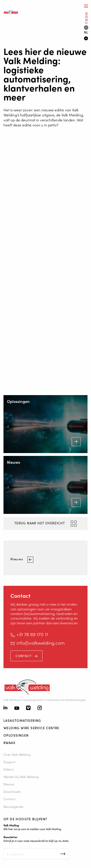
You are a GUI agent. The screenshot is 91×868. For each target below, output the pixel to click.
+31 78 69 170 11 (32, 634)
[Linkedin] (5, 708)
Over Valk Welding (17, 754)
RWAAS (9, 743)
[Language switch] (86, 30)
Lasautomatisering (22, 720)
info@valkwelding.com (41, 643)
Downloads (12, 791)
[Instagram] (40, 708)
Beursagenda (13, 806)
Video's (9, 769)
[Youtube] (17, 708)
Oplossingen (16, 735)
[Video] (86, 39)
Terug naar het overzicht (40, 523)
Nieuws (17, 559)
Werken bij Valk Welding (21, 777)
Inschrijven (63, 854)
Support (9, 762)
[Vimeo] (28, 708)
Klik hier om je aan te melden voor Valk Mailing (32, 829)
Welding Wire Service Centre (31, 728)
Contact (24, 656)
